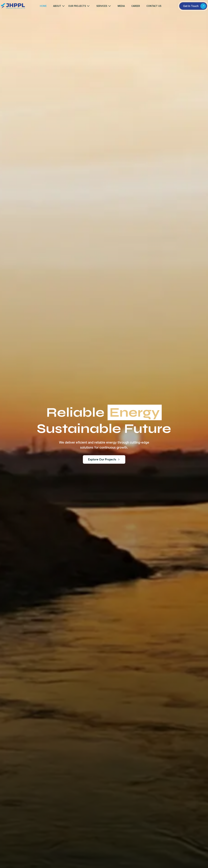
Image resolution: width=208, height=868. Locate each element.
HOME (43, 6)
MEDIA (121, 6)
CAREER (136, 6)
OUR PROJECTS (77, 6)
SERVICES (102, 6)
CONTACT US (154, 6)
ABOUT (57, 6)
